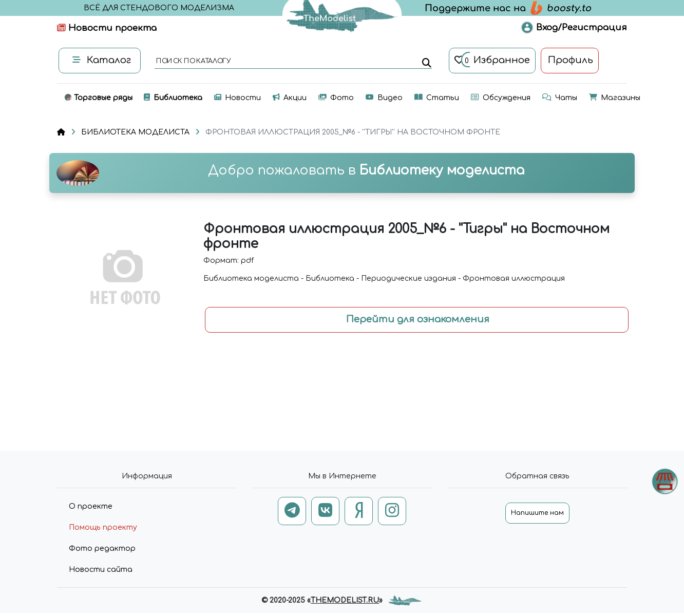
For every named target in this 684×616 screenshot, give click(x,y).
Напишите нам (537, 513)
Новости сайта (101, 570)
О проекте (91, 506)
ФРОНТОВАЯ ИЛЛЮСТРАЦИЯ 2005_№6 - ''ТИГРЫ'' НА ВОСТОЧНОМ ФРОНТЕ (353, 132)
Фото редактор (102, 548)
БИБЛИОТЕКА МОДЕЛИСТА (135, 132)
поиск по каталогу (193, 62)
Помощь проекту (103, 527)
